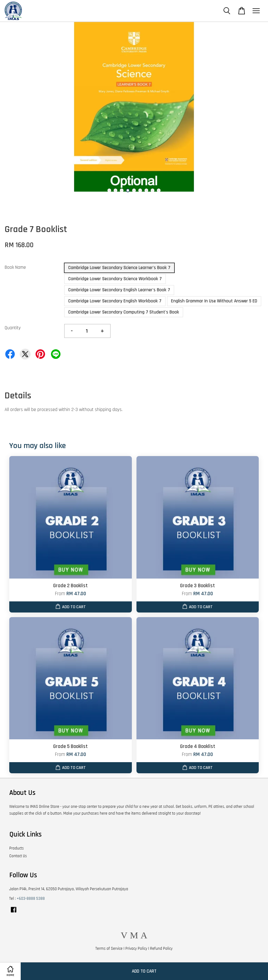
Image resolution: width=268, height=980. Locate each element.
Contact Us (18, 856)
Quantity (13, 328)
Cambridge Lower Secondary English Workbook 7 (115, 301)
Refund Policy (161, 949)
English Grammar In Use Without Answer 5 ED (214, 301)
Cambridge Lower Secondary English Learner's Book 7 (119, 290)
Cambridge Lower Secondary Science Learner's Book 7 (119, 268)
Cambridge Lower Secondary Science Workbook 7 (115, 279)
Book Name (15, 267)
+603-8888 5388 (31, 899)
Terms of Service (109, 949)
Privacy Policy (136, 949)
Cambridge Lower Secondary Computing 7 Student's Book (124, 312)
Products (17, 848)
